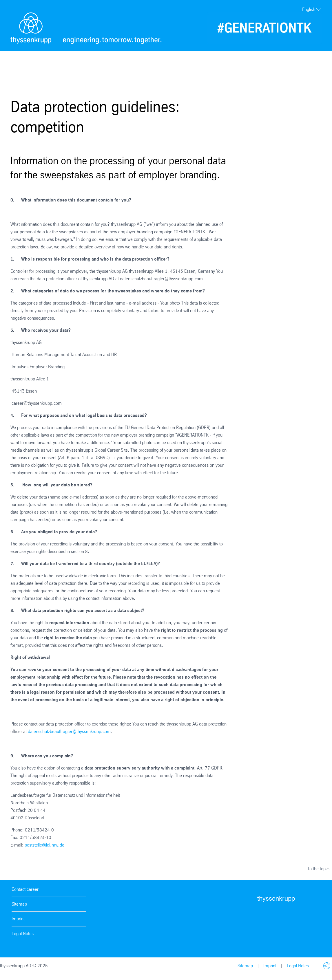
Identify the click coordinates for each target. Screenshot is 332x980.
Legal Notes (23, 934)
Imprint (18, 919)
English (312, 10)
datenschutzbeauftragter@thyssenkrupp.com (69, 731)
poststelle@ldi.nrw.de (44, 845)
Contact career (25, 889)
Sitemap (19, 904)
